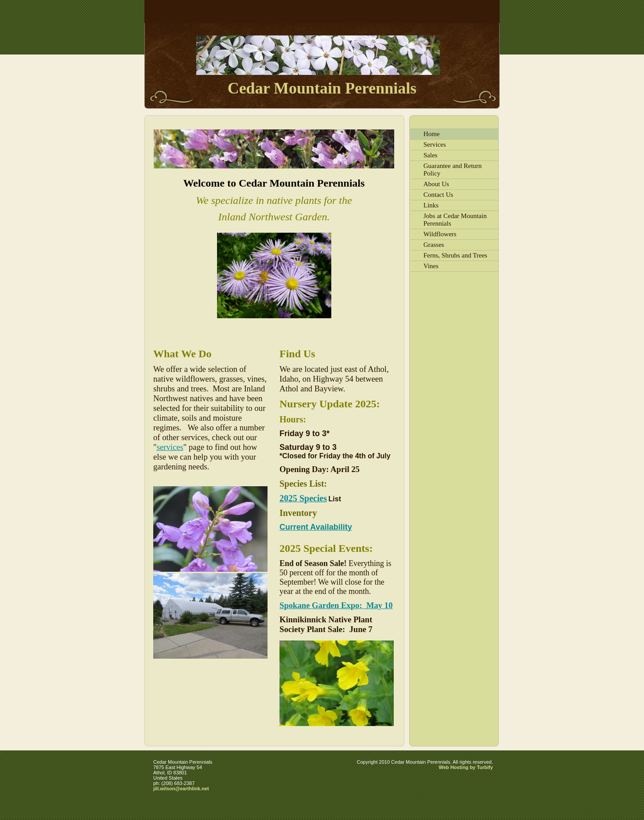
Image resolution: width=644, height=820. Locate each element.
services (170, 447)
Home (432, 134)
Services (435, 144)
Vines (431, 266)
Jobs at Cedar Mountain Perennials (455, 220)
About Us (436, 184)
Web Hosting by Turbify (466, 767)
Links (431, 205)
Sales (431, 155)
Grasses (434, 245)
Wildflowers (440, 234)
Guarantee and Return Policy (453, 170)
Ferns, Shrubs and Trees (455, 255)
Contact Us (438, 195)
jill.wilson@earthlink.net (181, 789)
